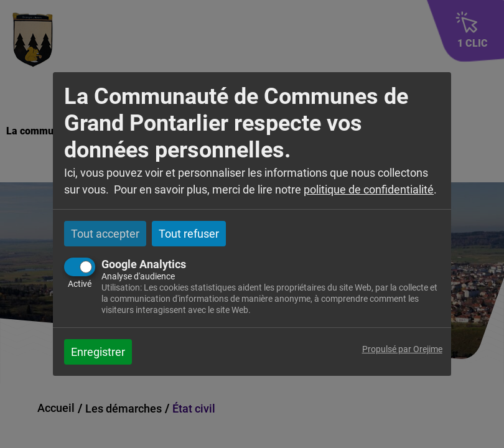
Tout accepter (105, 234)
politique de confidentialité (369, 189)
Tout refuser (189, 234)
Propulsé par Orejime (402, 349)
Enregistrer (98, 352)
